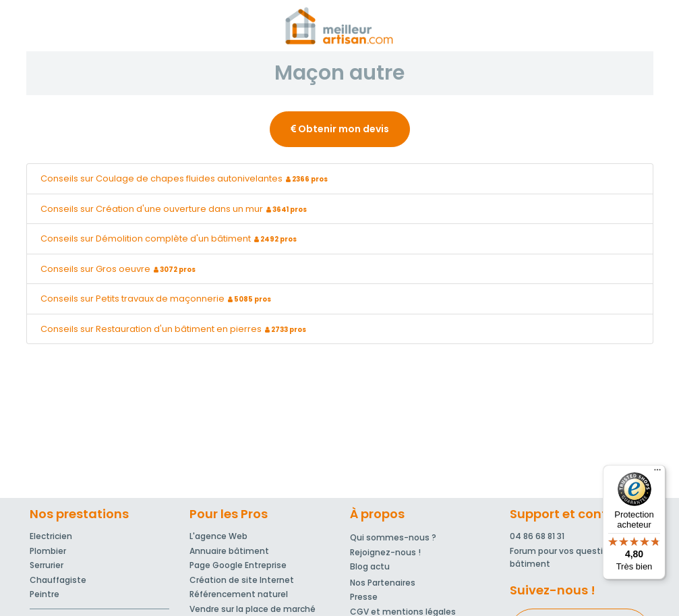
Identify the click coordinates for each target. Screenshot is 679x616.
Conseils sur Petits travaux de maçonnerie (157, 299)
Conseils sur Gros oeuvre (120, 269)
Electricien (51, 536)
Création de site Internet (242, 580)
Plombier (48, 551)
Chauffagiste (58, 580)
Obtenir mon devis (340, 129)
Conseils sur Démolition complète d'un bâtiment (170, 239)
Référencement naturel (239, 594)
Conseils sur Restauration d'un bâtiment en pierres (175, 329)
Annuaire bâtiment (229, 551)
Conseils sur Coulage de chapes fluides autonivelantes (186, 178)
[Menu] (657, 473)
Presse (364, 597)
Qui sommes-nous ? (393, 537)
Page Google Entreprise (238, 565)
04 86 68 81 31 (537, 536)
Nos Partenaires (383, 583)
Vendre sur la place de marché (253, 609)
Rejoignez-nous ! (385, 552)
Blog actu (370, 566)
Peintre (45, 594)
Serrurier (47, 565)
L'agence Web (218, 536)
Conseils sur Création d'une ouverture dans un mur (175, 209)
